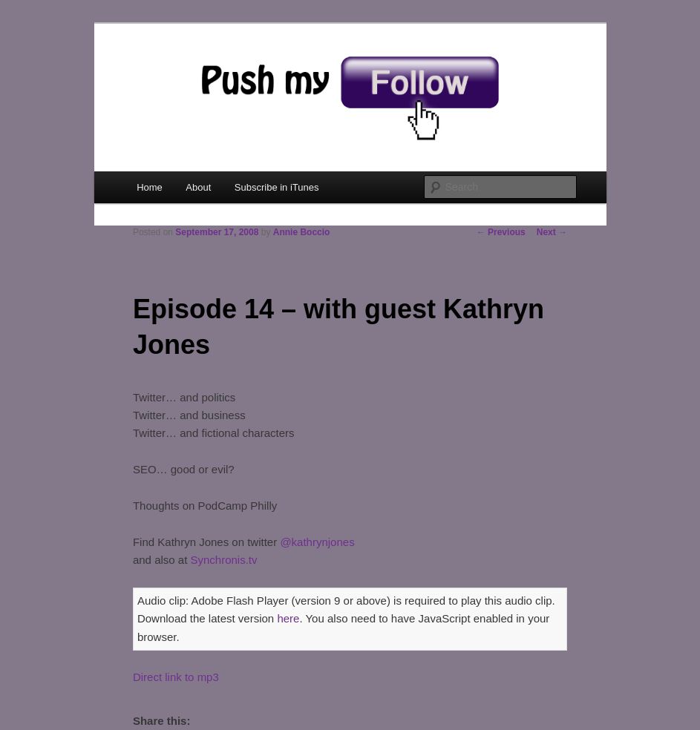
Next (552, 232)
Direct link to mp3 (176, 677)
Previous (501, 232)
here (288, 618)
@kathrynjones (317, 542)
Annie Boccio (302, 232)
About (198, 187)
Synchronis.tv (224, 560)
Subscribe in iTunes (277, 187)
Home (150, 187)
